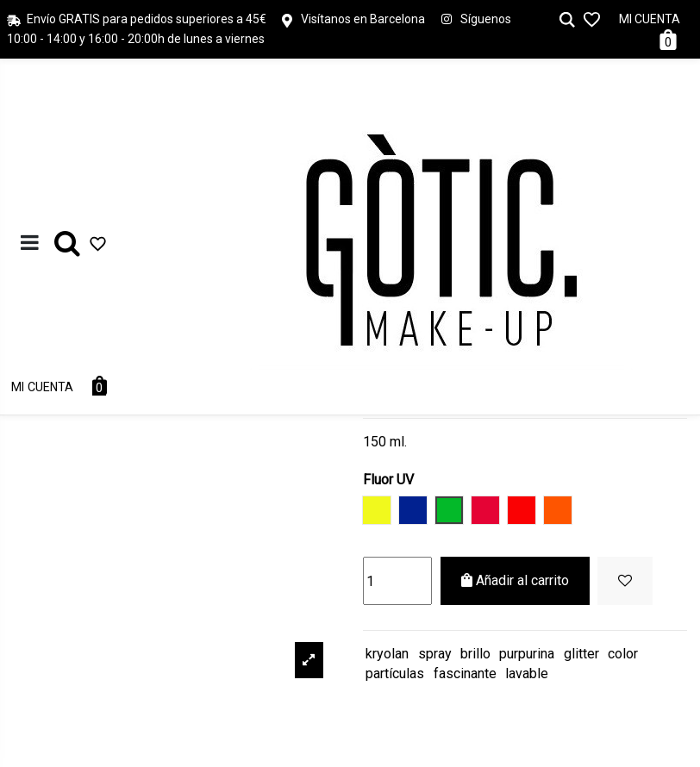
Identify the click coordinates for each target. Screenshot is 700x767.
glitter (581, 654)
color (623, 654)
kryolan (387, 654)
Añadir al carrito (515, 580)
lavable (527, 673)
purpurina (527, 654)
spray (435, 654)
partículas (395, 673)
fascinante (465, 673)
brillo (475, 654)
